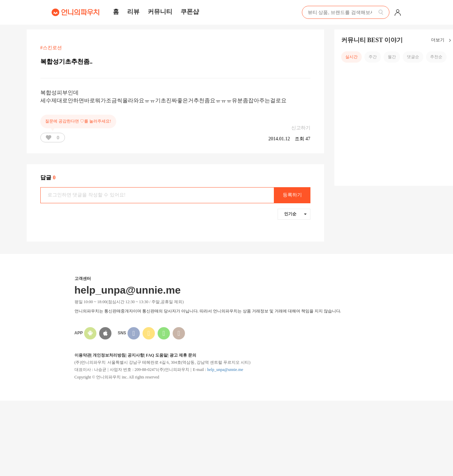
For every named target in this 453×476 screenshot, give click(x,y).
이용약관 (83, 355)
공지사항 (136, 355)
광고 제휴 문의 (183, 355)
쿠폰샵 (190, 12)
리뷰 (133, 12)
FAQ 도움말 (156, 355)
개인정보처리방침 (109, 355)
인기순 (295, 214)
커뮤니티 (160, 12)
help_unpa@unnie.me (225, 370)
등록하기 (292, 195)
